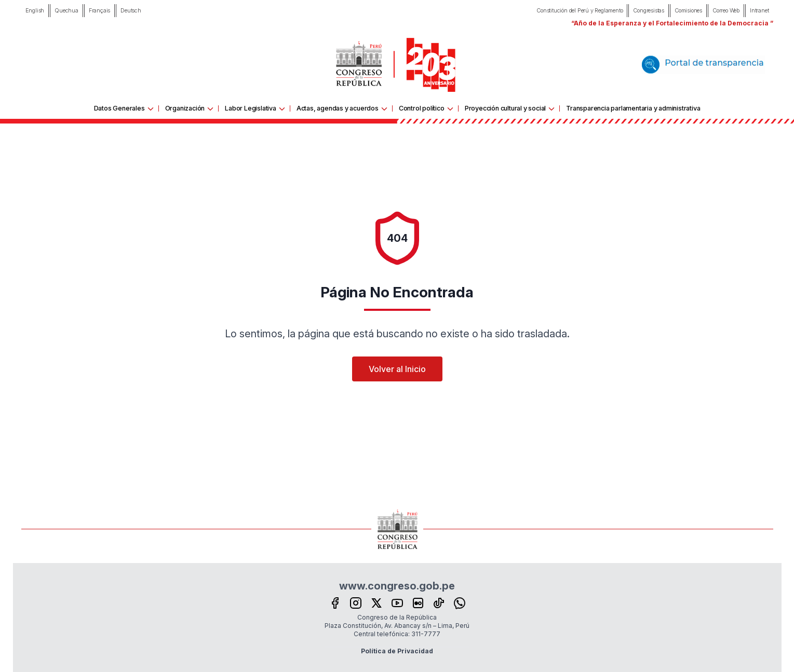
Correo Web (726, 11)
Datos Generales (119, 108)
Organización (185, 108)
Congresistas (649, 11)
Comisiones (688, 11)
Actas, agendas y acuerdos (338, 108)
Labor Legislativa (251, 108)
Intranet (759, 11)
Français (99, 11)
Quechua (66, 11)
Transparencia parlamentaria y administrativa (633, 108)
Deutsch (131, 11)
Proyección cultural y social (505, 108)
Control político (422, 108)
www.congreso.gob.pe (397, 586)
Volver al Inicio (397, 369)
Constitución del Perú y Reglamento (580, 11)
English (35, 11)
